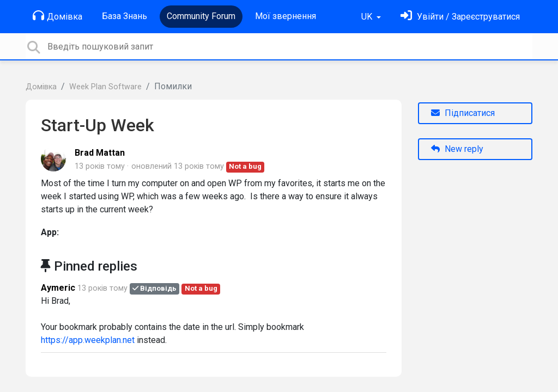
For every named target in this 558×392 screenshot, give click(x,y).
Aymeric (58, 288)
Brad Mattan (100, 153)
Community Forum (201, 16)
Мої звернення (286, 16)
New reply (457, 149)
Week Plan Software (105, 87)
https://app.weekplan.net (88, 340)
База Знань (125, 16)
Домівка (57, 16)
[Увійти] (460, 17)
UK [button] (368, 17)
